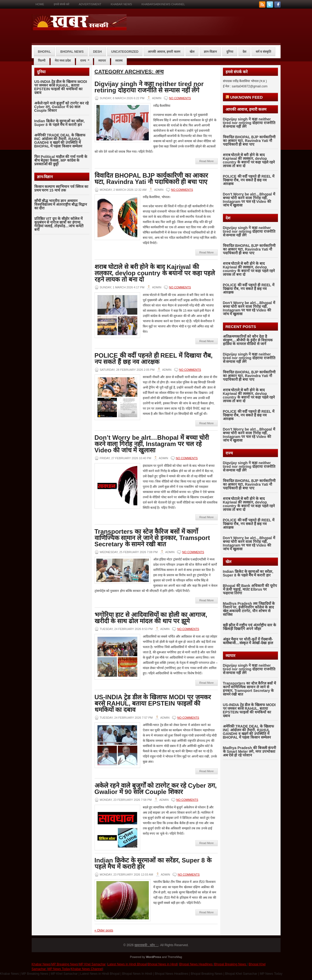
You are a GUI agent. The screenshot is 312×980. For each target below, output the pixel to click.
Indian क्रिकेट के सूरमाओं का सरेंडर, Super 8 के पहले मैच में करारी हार (60, 123)
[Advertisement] (62, 322)
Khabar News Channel (87, 969)
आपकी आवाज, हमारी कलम (164, 52)
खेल (192, 52)
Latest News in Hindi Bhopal (127, 964)
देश (244, 52)
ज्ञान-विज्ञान (210, 52)
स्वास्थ (119, 61)
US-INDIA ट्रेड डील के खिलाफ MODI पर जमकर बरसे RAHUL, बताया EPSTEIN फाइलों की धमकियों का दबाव (61, 87)
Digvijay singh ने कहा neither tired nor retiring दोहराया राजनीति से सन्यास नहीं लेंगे (149, 87)
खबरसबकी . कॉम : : (146, 945)
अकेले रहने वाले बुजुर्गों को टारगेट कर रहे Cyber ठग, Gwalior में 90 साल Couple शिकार (61, 107)
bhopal (45, 52)
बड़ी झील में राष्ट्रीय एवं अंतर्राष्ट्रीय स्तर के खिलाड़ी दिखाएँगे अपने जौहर (250, 627)
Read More (206, 161)
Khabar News (121, 4)
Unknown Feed (247, 97)
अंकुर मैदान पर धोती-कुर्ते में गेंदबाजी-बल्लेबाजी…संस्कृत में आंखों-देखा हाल (248, 641)
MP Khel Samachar (92, 964)
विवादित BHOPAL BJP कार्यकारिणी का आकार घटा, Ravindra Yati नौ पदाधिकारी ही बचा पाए (151, 179)
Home (40, 4)
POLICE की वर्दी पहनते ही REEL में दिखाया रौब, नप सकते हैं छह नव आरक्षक (154, 359)
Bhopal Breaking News (231, 964)
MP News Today (59, 969)
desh (97, 52)
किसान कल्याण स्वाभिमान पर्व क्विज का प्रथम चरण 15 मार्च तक (61, 188)
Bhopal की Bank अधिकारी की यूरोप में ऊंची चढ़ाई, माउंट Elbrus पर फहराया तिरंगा (250, 589)
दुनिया (230, 52)
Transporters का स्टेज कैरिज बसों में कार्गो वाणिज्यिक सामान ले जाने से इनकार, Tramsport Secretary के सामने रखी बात (152, 538)
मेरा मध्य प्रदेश (63, 61)
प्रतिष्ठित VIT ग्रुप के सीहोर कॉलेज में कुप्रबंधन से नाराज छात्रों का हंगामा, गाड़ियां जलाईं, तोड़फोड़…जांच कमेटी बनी (59, 224)
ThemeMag (175, 957)
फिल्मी (42, 61)
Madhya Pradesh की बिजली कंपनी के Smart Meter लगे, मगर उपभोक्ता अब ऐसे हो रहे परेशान (250, 751)
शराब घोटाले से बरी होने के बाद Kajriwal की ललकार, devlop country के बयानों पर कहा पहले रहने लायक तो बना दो (155, 273)
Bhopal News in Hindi (162, 964)
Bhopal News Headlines (196, 964)
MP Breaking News (65, 964)
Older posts (104, 930)
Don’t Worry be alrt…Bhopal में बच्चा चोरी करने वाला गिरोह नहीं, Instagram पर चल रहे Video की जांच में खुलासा (152, 444)
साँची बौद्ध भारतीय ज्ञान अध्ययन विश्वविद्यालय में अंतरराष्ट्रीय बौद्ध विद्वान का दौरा (61, 204)
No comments (180, 98)
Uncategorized (125, 52)
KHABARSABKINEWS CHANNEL (163, 4)
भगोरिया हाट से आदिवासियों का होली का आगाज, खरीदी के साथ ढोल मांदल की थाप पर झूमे (151, 618)
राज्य (86, 59)
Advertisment (90, 4)
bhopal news (72, 52)
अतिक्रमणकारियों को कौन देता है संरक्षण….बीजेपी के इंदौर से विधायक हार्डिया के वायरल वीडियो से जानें (248, 340)
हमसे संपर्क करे (62, 4)
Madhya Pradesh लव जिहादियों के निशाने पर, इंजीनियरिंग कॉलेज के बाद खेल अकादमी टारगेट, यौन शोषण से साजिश (249, 609)
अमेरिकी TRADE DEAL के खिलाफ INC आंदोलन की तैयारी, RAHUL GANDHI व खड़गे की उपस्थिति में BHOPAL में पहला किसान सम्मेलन (60, 141)
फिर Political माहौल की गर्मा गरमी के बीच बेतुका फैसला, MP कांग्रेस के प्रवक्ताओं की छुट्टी (61, 160)
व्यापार (102, 61)
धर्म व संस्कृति (264, 52)
